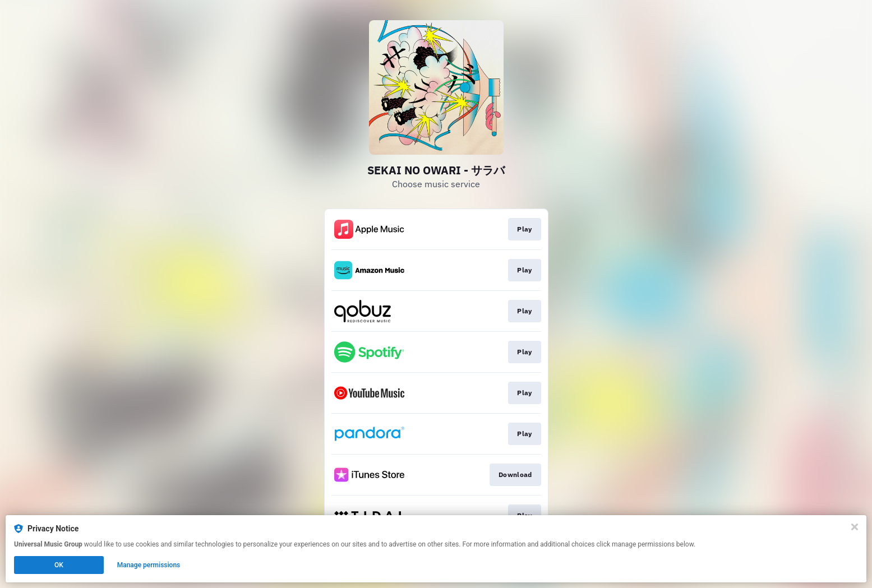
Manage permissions (149, 565)
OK (59, 565)
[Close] (855, 527)
